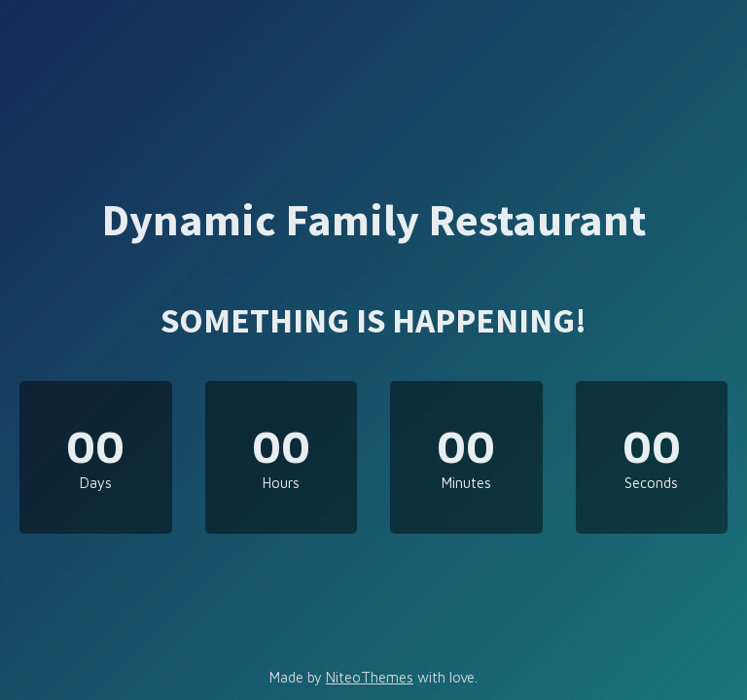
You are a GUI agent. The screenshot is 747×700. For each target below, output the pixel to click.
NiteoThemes (370, 677)
